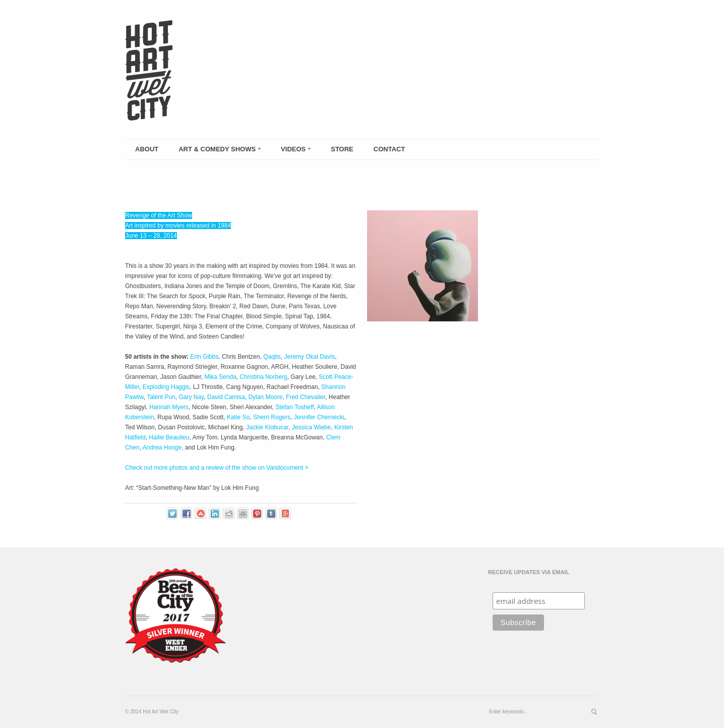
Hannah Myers (169, 407)
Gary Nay (192, 397)
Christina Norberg (263, 377)
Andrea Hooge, (163, 447)
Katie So (238, 417)
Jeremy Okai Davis (309, 357)
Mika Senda (220, 377)
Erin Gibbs (204, 357)
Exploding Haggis (166, 387)
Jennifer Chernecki (319, 417)
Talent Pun (161, 397)
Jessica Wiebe (311, 427)
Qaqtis (272, 357)
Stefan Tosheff (294, 407)
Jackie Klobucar (267, 427)
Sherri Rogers (272, 417)
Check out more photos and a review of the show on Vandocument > (217, 468)
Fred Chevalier (306, 397)
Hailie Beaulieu (169, 437)
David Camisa (226, 397)
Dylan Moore (265, 397)
